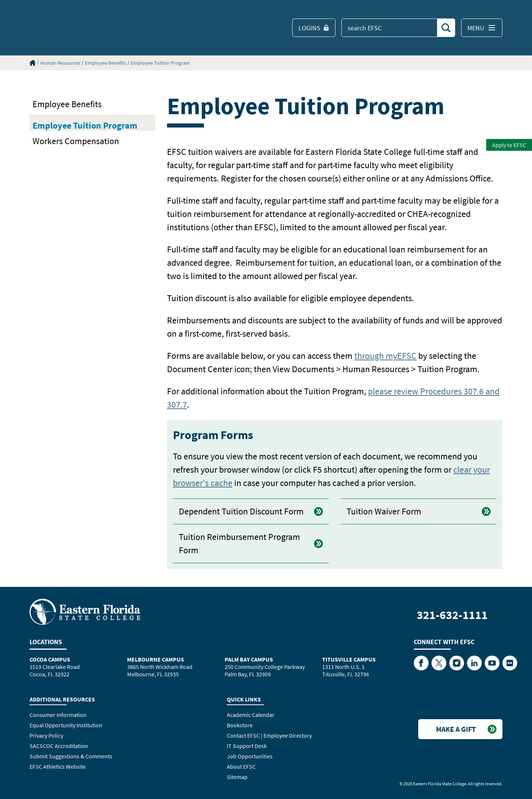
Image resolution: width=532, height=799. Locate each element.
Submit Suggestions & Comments (71, 756)
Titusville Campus (349, 659)
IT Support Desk (247, 746)
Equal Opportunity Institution (66, 725)
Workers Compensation (76, 141)
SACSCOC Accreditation (59, 746)
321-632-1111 (452, 615)
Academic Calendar (251, 715)
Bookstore (240, 725)
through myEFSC (385, 356)
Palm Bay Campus (249, 659)
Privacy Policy (46, 735)
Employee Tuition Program (160, 63)
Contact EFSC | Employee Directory (269, 735)
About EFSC (241, 766)
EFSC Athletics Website (58, 766)
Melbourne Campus (156, 659)
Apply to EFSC (509, 145)
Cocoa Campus (50, 659)
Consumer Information (58, 715)
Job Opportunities (250, 756)
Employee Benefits (105, 63)
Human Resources (60, 63)
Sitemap (237, 777)
